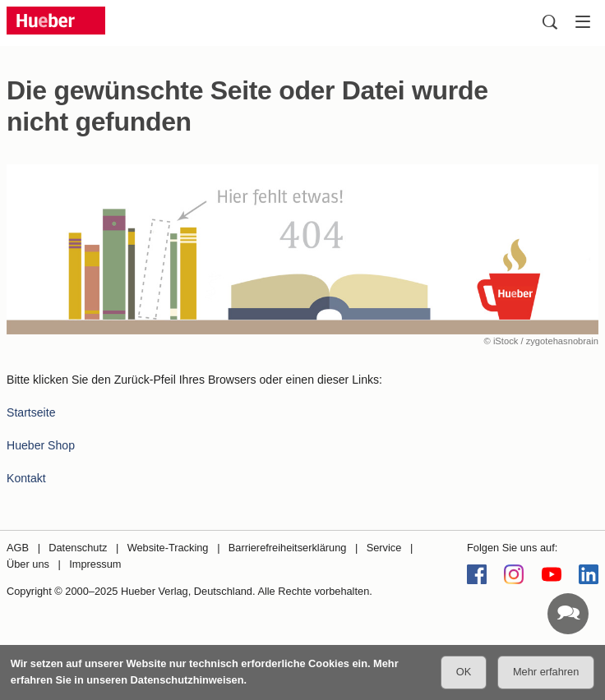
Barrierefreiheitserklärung (288, 548)
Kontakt (26, 478)
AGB (18, 548)
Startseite (31, 412)
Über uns (28, 564)
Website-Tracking (168, 548)
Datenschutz (78, 548)
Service (384, 548)
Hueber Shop (41, 445)
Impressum (95, 564)
